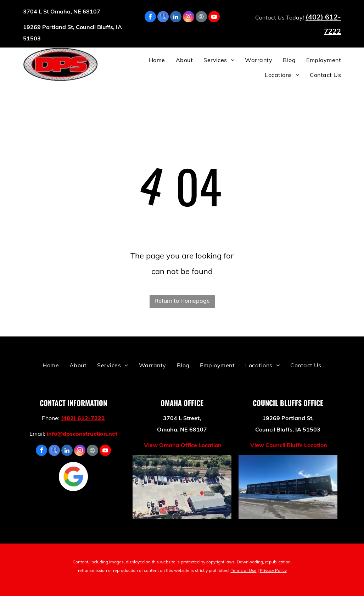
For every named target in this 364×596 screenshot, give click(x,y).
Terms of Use (244, 570)
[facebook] (150, 18)
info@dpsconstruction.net (82, 434)
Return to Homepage (182, 301)
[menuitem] (152, 60)
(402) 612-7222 (83, 418)
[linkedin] (176, 18)
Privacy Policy (273, 570)
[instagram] (189, 18)
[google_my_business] (163, 18)
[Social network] (201, 18)
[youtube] (214, 18)
